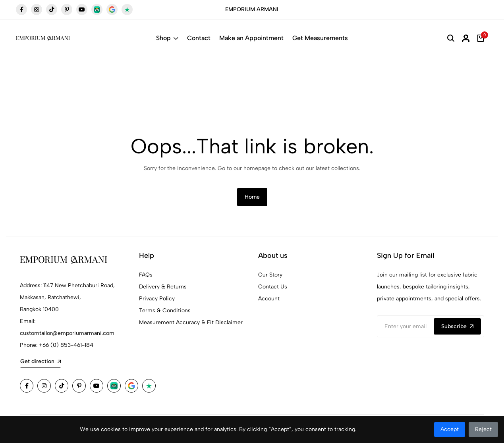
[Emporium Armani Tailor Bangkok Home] (43, 38)
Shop (167, 38)
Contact (199, 38)
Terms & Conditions (165, 310)
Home (252, 197)
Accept (450, 429)
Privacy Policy (157, 299)
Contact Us (273, 287)
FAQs (146, 275)
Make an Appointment (251, 38)
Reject (483, 429)
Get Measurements (320, 38)
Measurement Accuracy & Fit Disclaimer (191, 322)
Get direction (41, 361)
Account (269, 299)
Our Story (270, 275)
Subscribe (457, 326)
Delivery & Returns (163, 287)
